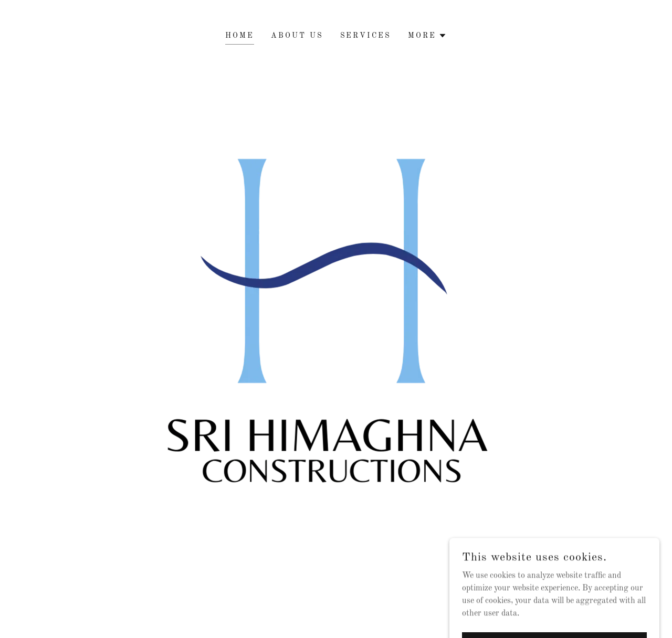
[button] (427, 36)
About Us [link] (297, 36)
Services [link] (366, 36)
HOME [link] (240, 36)
